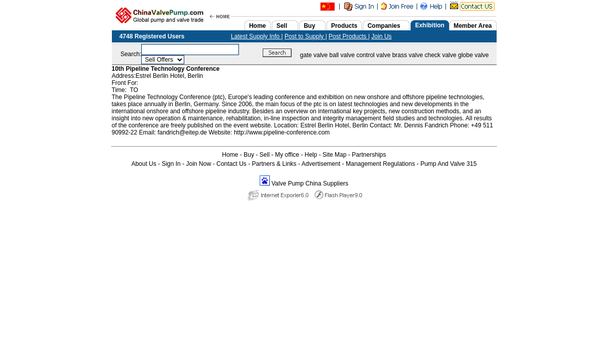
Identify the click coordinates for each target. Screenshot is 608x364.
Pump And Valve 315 (448, 164)
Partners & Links (274, 164)
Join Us (382, 36)
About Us (144, 164)
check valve (441, 55)
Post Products (348, 36)
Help (311, 155)
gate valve (314, 55)
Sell (265, 155)
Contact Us (232, 164)
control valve (373, 55)
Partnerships (369, 155)
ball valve (342, 55)
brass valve (408, 55)
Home (230, 155)
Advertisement (321, 164)
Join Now (198, 164)
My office (287, 155)
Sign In (171, 164)
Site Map (334, 155)
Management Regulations (380, 164)
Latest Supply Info (256, 36)
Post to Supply (305, 36)
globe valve (474, 55)
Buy (249, 155)
